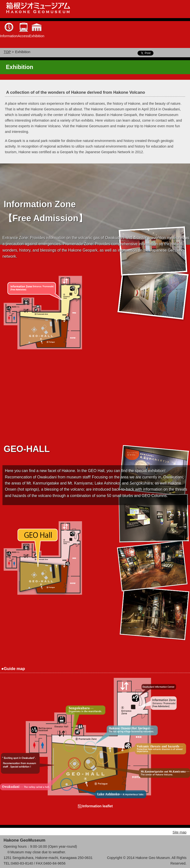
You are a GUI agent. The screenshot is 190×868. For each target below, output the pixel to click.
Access (23, 36)
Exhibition (37, 36)
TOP (7, 52)
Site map (180, 832)
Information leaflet (97, 806)
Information (9, 36)
